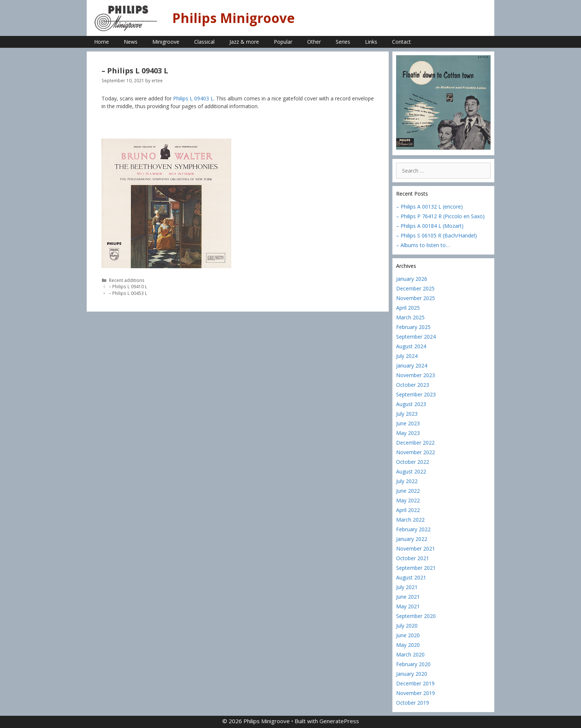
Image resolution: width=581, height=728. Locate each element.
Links (371, 42)
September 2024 (416, 337)
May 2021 (408, 606)
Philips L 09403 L (193, 98)
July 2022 (407, 481)
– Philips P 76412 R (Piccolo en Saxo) (440, 216)
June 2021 (408, 597)
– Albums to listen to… (423, 245)
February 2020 (413, 664)
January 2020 (412, 674)
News (131, 42)
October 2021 (413, 558)
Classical (204, 42)
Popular (283, 42)
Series (343, 42)
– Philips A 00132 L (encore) (429, 207)
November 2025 (416, 298)
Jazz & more (244, 42)
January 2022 (412, 539)
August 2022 (411, 471)
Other (314, 42)
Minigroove (166, 42)
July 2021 (407, 587)
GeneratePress (339, 721)
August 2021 (411, 577)
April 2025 (408, 308)
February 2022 (413, 529)
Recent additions (127, 280)
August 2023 (411, 404)
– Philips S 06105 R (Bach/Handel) (436, 235)
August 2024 (411, 346)
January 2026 (412, 279)
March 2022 (410, 520)
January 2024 (412, 365)
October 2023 (413, 385)
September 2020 (416, 616)
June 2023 (408, 423)
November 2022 (416, 452)
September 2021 (416, 568)
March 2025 (410, 317)
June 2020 (408, 635)
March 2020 (410, 654)
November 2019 (416, 693)
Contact (401, 42)
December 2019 (415, 683)
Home (102, 42)
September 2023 (416, 394)
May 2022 (408, 500)
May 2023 (408, 433)
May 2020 (408, 645)
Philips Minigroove (234, 18)
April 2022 (408, 510)
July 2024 (407, 356)
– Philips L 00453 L (128, 293)
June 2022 (408, 491)
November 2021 (416, 549)
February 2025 (413, 327)
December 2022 (415, 443)
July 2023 (407, 414)
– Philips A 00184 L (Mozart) (430, 226)
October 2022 (413, 462)
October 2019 (413, 703)
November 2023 (416, 375)
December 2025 (415, 288)
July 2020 (407, 626)
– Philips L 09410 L (128, 286)
